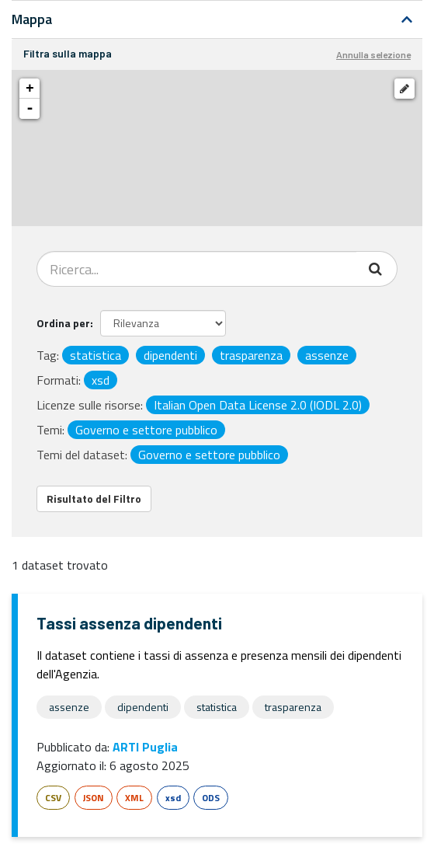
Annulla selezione (373, 54)
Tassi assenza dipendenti (129, 623)
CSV (53, 798)
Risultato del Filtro (94, 498)
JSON (94, 798)
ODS (211, 798)
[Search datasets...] (197, 269)
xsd (173, 798)
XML (134, 798)
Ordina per (63, 323)
